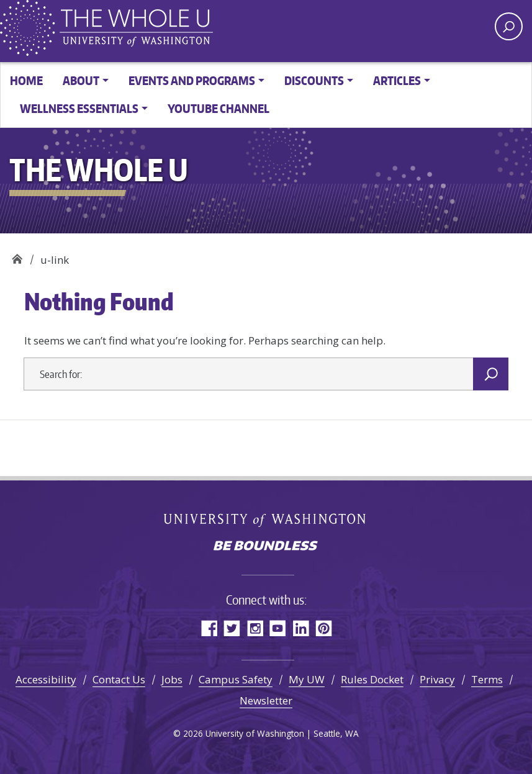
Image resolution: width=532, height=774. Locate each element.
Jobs (172, 679)
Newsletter (266, 700)
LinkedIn (301, 628)
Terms (487, 679)
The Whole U (17, 255)
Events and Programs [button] (192, 80)
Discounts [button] (314, 80)
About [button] (81, 80)
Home (26, 80)
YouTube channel (219, 108)
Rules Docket (372, 679)
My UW (307, 679)
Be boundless (266, 547)
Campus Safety (236, 679)
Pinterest (324, 628)
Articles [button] (397, 80)
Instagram (255, 628)
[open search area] (509, 26)
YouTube (278, 628)
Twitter (232, 628)
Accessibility (46, 679)
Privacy (437, 679)
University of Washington (266, 520)
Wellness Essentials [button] (79, 108)
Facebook (209, 628)
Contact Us (119, 679)
